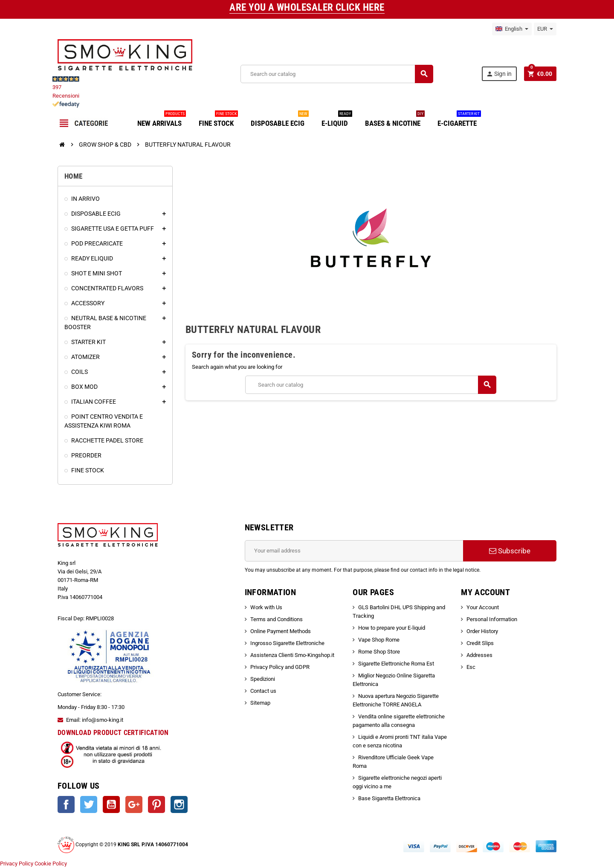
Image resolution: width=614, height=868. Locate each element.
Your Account (483, 607)
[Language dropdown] (512, 29)
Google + (134, 804)
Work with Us (266, 607)
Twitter (89, 804)
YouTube (111, 804)
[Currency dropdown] (545, 29)
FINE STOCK (218, 120)
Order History (482, 631)
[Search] (337, 74)
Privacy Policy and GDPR (280, 667)
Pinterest (156, 804)
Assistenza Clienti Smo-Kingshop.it (292, 655)
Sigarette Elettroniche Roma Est (396, 664)
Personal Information (492, 619)
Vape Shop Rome (379, 640)
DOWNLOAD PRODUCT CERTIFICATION (113, 733)
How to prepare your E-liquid (392, 628)
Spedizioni (263, 679)
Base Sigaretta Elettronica (389, 798)
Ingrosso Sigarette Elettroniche (287, 643)
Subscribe (510, 551)
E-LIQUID (337, 120)
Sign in (499, 74)
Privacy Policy (17, 864)
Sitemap (260, 703)
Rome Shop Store (379, 652)
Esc (471, 667)
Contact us (263, 691)
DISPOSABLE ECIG (280, 120)
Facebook (66, 804)
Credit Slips (480, 643)
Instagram (179, 804)
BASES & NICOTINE (395, 120)
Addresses (479, 655)
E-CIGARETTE (459, 120)
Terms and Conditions (277, 619)
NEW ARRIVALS (162, 120)
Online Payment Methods (281, 631)
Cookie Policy (51, 864)
